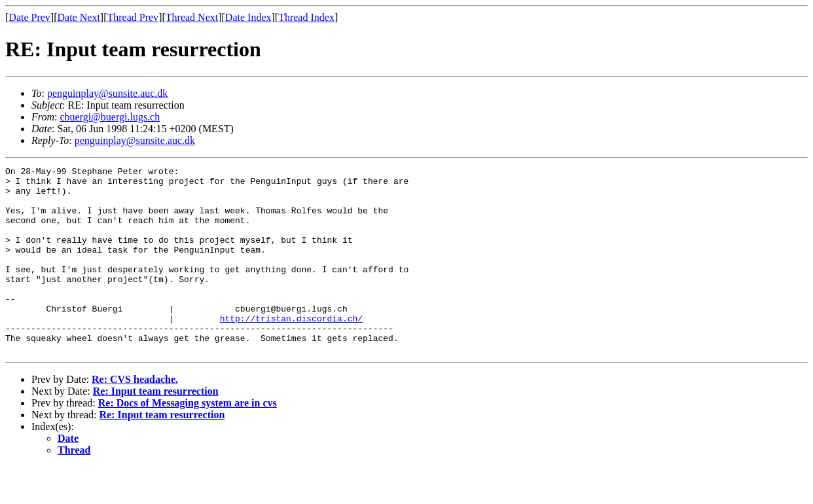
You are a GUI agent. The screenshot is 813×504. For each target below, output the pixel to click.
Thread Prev (133, 17)
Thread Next (192, 17)
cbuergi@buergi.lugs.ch (110, 117)
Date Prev (29, 17)
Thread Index (306, 17)
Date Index (248, 17)
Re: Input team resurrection (156, 428)
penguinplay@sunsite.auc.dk (107, 93)
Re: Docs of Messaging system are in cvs (188, 440)
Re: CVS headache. (135, 417)
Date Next (79, 17)
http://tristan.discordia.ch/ (291, 350)
